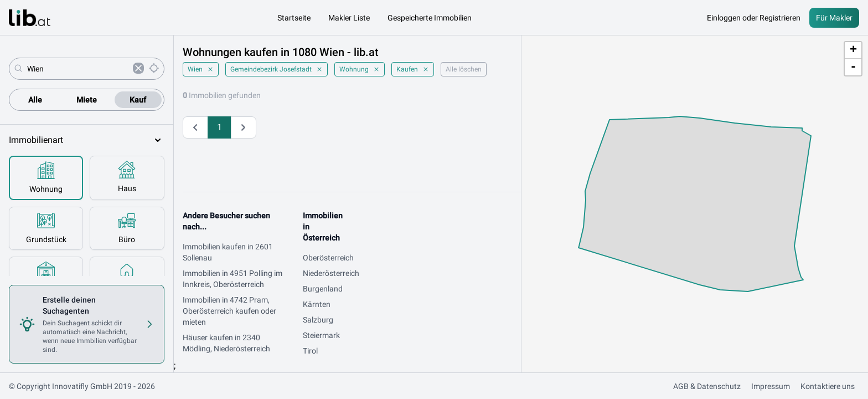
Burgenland (323, 289)
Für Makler (834, 18)
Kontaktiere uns (828, 386)
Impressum (771, 386)
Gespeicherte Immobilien (430, 18)
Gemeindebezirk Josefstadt (277, 69)
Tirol (310, 351)
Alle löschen (464, 69)
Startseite (294, 18)
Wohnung (360, 69)
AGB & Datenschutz (707, 386)
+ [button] (853, 50)
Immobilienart (87, 140)
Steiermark (321, 335)
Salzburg (318, 320)
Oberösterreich (328, 258)
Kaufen (413, 69)
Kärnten (317, 304)
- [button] (853, 67)
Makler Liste (349, 18)
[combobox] (78, 69)
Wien (201, 69)
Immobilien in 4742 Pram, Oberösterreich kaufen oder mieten (229, 311)
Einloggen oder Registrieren (754, 18)
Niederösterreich (331, 273)
